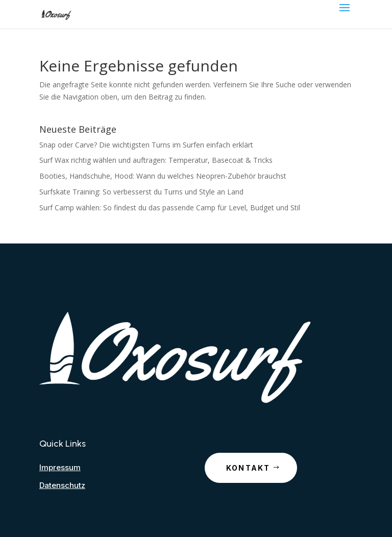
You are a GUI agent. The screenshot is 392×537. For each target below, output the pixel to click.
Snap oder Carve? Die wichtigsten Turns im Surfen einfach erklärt (146, 145)
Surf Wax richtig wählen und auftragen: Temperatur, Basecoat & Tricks (156, 160)
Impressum (60, 467)
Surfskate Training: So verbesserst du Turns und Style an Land (141, 192)
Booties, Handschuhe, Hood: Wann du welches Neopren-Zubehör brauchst (163, 176)
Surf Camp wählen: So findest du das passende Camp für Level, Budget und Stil (170, 208)
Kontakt (248, 468)
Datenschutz (62, 485)
